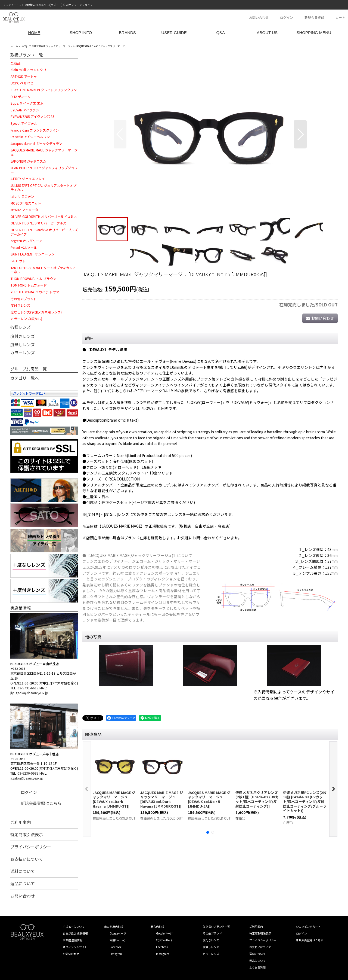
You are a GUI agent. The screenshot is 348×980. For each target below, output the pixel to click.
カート (340, 17)
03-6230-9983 (28, 773)
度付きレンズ (23, 336)
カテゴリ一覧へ (25, 378)
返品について (23, 883)
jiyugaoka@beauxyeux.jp (29, 693)
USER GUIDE (174, 33)
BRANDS (127, 33)
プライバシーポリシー (31, 847)
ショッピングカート (308, 926)
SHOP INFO (81, 33)
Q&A (221, 33)
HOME (34, 33)
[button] (120, 134)
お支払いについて (27, 859)
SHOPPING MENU (314, 33)
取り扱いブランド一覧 (216, 926)
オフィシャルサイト (75, 947)
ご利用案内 (21, 822)
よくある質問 (257, 967)
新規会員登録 (314, 17)
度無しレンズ (23, 344)
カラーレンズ (23, 353)
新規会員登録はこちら (41, 803)
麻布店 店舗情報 (73, 940)
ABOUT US (267, 33)
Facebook (116, 947)
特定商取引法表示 (27, 834)
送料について (23, 871)
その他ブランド (212, 933)
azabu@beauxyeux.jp (27, 778)
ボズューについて (74, 926)
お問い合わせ (259, 17)
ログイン (287, 17)
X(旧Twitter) (117, 940)
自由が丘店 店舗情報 (75, 933)
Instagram (116, 954)
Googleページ (118, 933)
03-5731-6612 (28, 688)
